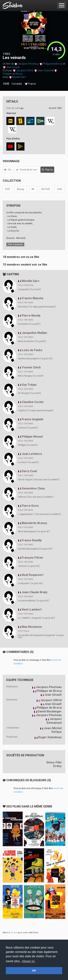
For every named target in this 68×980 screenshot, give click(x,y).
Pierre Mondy (31, 316)
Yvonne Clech (31, 367)
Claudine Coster (33, 402)
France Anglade (33, 419)
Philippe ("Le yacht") (28, 445)
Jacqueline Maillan (34, 333)
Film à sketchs (15, 244)
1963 (6, 54)
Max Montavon (32, 627)
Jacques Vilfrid (25, 70)
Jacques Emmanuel (54, 721)
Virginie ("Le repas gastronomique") (36, 410)
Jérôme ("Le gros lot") (29, 566)
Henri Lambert (32, 609)
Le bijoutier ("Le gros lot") (31, 583)
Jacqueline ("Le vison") (30, 289)
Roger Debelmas (50, 737)
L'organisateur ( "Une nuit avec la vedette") (40, 514)
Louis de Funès (32, 350)
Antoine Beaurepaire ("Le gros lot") (35, 359)
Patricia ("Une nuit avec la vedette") (36, 497)
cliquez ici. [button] (29, 961)
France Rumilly (32, 540)
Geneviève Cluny (33, 488)
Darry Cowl (29, 471)
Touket (14, 933)
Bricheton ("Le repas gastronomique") (37, 307)
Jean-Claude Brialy (35, 592)
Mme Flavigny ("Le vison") (31, 376)
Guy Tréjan (29, 385)
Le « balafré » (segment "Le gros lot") (36, 618)
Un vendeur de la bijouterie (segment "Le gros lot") (41, 636)
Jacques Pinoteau (28, 64)
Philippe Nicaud (32, 437)
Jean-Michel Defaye (53, 730)
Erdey (57, 766)
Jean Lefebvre (32, 454)
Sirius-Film (54, 762)
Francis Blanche (33, 298)
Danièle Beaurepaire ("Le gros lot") (35, 549)
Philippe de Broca (53, 64)
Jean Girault (13, 67)
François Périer (33, 558)
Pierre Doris (30, 506)
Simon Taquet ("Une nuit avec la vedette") (39, 480)
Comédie (17, 84)
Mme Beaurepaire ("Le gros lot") (34, 532)
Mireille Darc (19, 77)
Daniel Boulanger (50, 711)
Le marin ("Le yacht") (28, 462)
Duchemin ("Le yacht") (29, 324)
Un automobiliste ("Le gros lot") (34, 601)
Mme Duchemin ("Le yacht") (32, 341)
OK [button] (34, 971)
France (30, 84)
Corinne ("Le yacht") (28, 428)
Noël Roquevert (33, 575)
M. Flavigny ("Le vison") (29, 393)
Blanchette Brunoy (34, 523)
